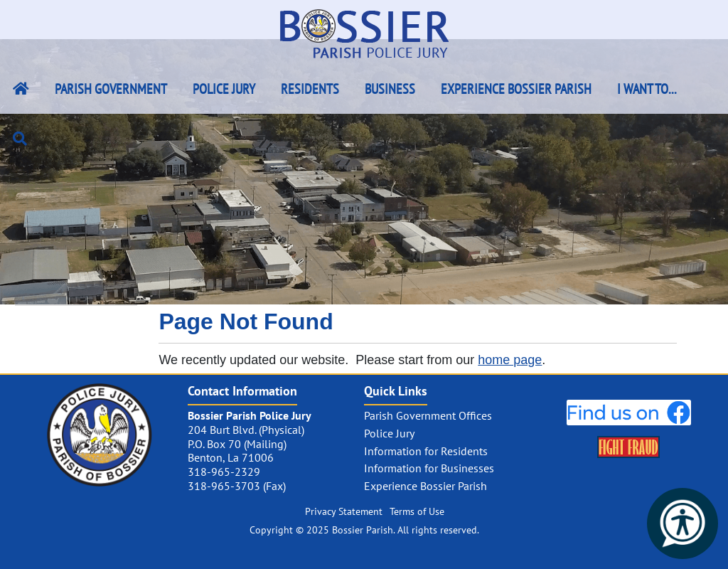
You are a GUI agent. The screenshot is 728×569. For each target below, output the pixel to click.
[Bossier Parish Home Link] (21, 89)
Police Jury (224, 89)
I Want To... (647, 89)
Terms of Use (417, 511)
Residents (310, 89)
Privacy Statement (344, 511)
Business (390, 89)
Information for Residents (426, 451)
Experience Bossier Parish (516, 89)
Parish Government (111, 89)
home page (510, 360)
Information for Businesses (429, 468)
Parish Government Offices (428, 415)
